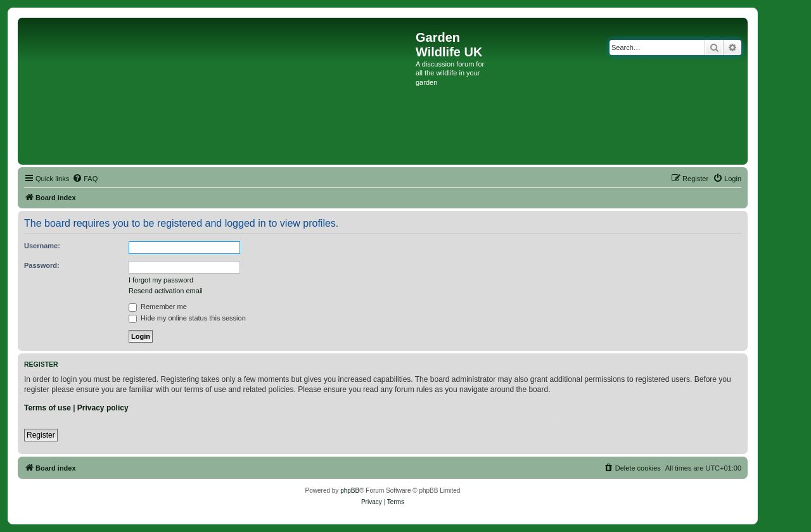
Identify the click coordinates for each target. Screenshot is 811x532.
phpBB (350, 491)
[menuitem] (85, 179)
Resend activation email (166, 291)
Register (41, 435)
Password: (42, 265)
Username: (42, 246)
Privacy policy (103, 408)
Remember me (158, 307)
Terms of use (48, 408)
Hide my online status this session (187, 318)
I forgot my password (161, 280)
